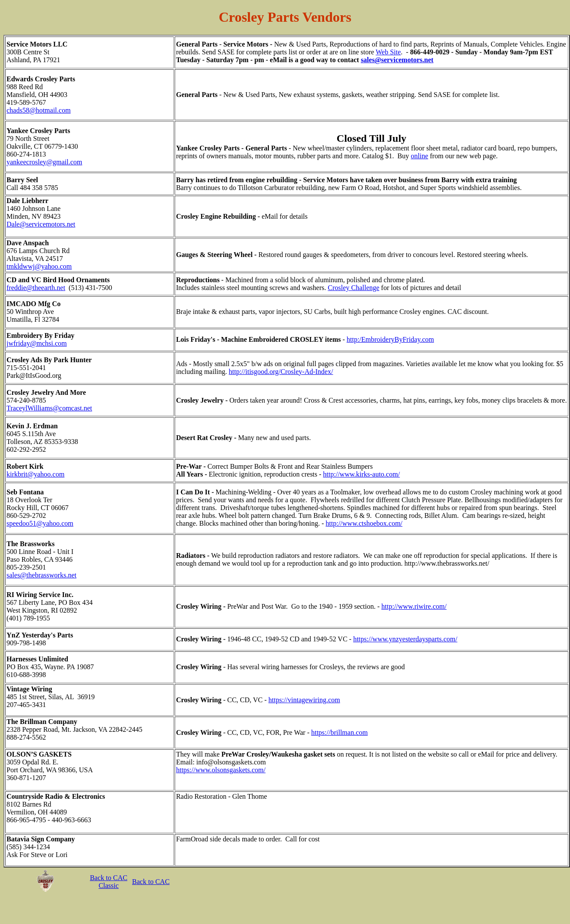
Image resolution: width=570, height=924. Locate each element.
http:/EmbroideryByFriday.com (390, 339)
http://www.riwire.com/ (414, 606)
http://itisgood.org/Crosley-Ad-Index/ (281, 372)
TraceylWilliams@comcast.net (49, 408)
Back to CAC (151, 882)
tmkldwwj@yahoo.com (39, 266)
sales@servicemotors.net (397, 60)
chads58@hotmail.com (39, 110)
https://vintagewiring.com (304, 700)
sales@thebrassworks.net (41, 575)
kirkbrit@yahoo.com (35, 474)
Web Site (388, 52)
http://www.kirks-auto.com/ (362, 474)
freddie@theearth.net (36, 288)
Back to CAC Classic (109, 882)
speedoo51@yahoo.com (40, 523)
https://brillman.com (339, 732)
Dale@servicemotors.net (41, 224)
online (420, 156)
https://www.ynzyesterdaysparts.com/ (405, 639)
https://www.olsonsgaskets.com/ (221, 770)
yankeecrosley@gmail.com (44, 162)
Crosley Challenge (353, 288)
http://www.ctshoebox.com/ (364, 523)
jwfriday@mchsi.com (37, 343)
